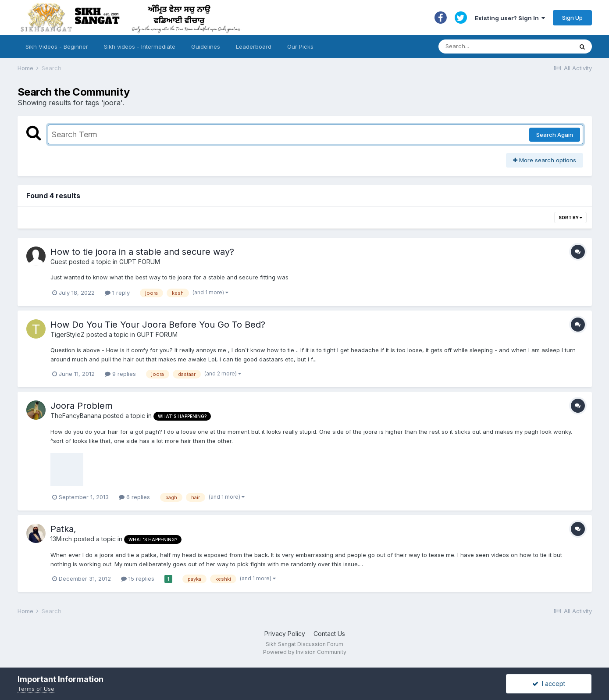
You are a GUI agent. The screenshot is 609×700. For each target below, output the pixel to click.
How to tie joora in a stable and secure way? (142, 252)
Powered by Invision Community (305, 652)
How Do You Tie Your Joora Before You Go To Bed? (158, 325)
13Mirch (61, 539)
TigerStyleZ (68, 334)
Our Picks (300, 46)
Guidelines (206, 46)
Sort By (570, 218)
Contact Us (329, 634)
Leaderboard (254, 46)
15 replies (138, 579)
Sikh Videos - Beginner (57, 46)
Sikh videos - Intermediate (140, 46)
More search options (545, 160)
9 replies (120, 374)
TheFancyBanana (76, 416)
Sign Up (572, 18)
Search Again (555, 135)
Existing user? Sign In (510, 18)
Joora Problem (82, 406)
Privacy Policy (285, 634)
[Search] (497, 46)
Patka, (63, 529)
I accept (549, 684)
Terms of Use (36, 689)
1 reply (117, 293)
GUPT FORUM (140, 262)
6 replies (134, 497)
